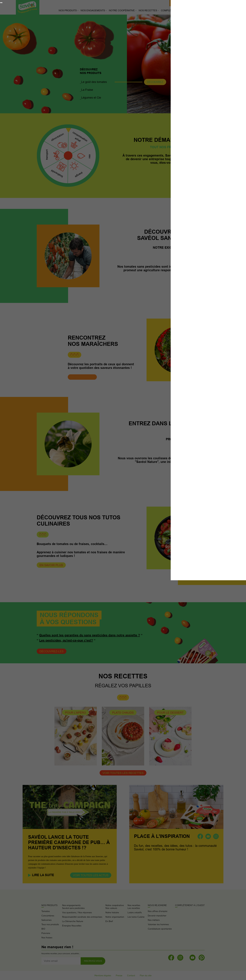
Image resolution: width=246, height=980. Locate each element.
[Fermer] (1, 3)
